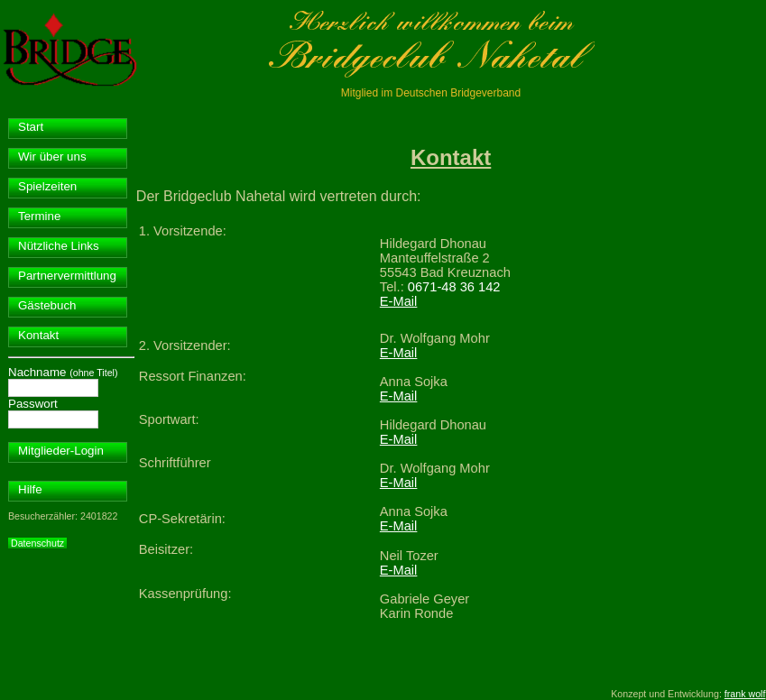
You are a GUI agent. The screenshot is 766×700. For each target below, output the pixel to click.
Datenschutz (37, 543)
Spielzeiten (47, 186)
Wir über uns (52, 157)
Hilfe (30, 489)
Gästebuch (47, 305)
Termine (39, 216)
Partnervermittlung (67, 276)
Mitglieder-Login (61, 451)
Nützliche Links (59, 246)
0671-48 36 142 (454, 287)
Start (31, 127)
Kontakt (38, 335)
